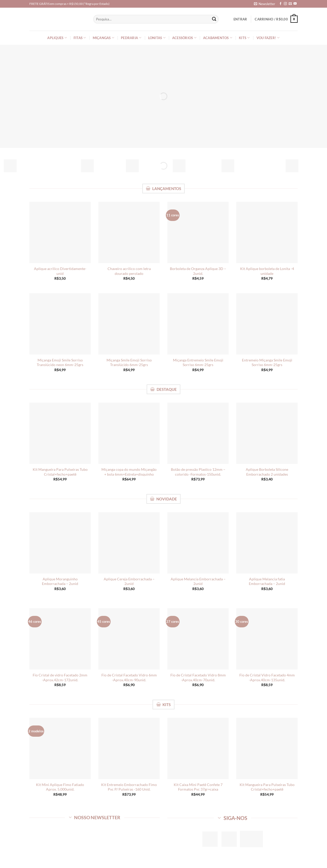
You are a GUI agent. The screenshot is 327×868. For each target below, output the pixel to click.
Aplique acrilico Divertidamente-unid (60, 271)
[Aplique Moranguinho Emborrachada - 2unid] (60, 543)
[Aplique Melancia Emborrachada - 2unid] (198, 543)
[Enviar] (214, 19)
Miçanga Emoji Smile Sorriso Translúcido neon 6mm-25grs (60, 362)
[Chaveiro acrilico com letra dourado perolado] (129, 232)
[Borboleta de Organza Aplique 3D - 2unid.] (198, 232)
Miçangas (104, 38)
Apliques (57, 38)
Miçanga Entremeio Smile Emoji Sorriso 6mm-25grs (198, 362)
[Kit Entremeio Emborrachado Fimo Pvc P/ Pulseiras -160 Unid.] (129, 748)
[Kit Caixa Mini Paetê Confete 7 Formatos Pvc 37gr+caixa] (198, 748)
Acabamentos (218, 38)
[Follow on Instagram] (285, 4)
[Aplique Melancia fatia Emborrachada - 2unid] (267, 543)
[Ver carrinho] (276, 19)
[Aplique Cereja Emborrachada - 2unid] (129, 543)
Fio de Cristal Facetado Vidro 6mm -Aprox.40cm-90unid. (129, 677)
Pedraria (131, 38)
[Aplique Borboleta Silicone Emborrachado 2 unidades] (267, 433)
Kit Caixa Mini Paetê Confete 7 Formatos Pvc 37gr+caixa (198, 787)
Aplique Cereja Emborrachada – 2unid (129, 581)
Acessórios (184, 38)
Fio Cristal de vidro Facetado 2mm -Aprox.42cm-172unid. (60, 677)
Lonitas (157, 38)
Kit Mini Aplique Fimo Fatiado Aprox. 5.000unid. (60, 787)
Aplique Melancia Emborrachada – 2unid (198, 581)
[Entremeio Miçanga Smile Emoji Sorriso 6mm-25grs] (267, 324)
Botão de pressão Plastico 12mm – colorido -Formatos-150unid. (198, 472)
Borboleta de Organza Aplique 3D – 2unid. (198, 271)
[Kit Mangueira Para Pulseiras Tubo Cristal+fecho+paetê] (60, 433)
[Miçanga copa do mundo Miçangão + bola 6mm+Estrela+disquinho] (129, 433)
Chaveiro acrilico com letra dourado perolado (129, 271)
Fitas (80, 38)
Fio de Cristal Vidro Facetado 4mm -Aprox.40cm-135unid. (267, 677)
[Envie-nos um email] (290, 4)
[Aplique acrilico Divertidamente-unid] (60, 232)
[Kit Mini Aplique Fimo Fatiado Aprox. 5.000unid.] (60, 748)
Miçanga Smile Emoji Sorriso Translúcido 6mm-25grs (129, 362)
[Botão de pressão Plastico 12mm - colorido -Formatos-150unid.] (198, 433)
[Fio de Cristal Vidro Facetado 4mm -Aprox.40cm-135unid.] (267, 639)
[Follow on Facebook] (281, 4)
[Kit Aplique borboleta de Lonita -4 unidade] (267, 232)
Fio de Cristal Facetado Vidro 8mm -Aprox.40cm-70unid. (198, 677)
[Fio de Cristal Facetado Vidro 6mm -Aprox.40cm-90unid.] (129, 639)
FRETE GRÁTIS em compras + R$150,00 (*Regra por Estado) (69, 4)
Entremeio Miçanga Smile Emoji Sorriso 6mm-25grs (267, 362)
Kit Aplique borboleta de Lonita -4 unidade (267, 271)
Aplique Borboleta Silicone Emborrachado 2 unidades (267, 472)
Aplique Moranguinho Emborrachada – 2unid (60, 581)
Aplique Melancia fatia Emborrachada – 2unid (267, 581)
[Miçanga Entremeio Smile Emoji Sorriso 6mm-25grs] (198, 324)
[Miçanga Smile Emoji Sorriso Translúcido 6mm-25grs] (129, 324)
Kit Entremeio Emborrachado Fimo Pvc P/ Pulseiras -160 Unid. (129, 787)
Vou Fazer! (268, 38)
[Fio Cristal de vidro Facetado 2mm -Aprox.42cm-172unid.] (60, 639)
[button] (265, 4)
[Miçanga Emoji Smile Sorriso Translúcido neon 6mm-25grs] (60, 324)
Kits (244, 38)
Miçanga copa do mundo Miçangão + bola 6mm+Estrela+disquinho (129, 472)
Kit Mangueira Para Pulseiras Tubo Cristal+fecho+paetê (60, 472)
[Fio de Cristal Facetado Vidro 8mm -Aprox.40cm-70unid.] (198, 639)
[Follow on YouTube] (295, 4)
